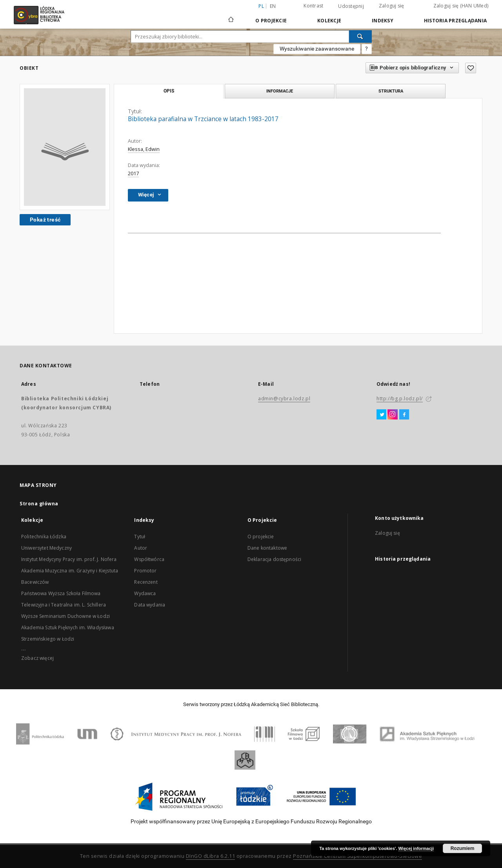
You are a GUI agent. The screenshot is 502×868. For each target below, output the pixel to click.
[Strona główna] (231, 16)
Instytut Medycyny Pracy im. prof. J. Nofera (69, 559)
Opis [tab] (169, 91)
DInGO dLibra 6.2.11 (211, 856)
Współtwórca (149, 559)
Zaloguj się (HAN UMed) (461, 6)
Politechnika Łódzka (44, 537)
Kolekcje (329, 21)
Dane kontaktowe (267, 548)
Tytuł (140, 537)
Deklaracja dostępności (274, 559)
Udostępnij (351, 6)
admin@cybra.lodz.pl (284, 399)
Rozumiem (463, 848)
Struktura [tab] (391, 91)
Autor (141, 548)
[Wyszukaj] (360, 36)
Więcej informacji (416, 848)
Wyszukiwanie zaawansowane (317, 49)
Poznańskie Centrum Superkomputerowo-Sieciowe (357, 856)
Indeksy (383, 21)
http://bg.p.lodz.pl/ (400, 399)
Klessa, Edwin (144, 149)
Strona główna (39, 504)
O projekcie (261, 537)
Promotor (145, 571)
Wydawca (145, 593)
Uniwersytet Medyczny (46, 548)
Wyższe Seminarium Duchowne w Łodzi (65, 616)
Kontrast (313, 6)
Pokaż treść (45, 220)
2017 (133, 173)
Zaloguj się (392, 6)
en (273, 6)
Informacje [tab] (280, 91)
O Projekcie (271, 21)
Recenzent (146, 582)
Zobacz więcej (37, 658)
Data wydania (150, 605)
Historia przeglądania (455, 21)
